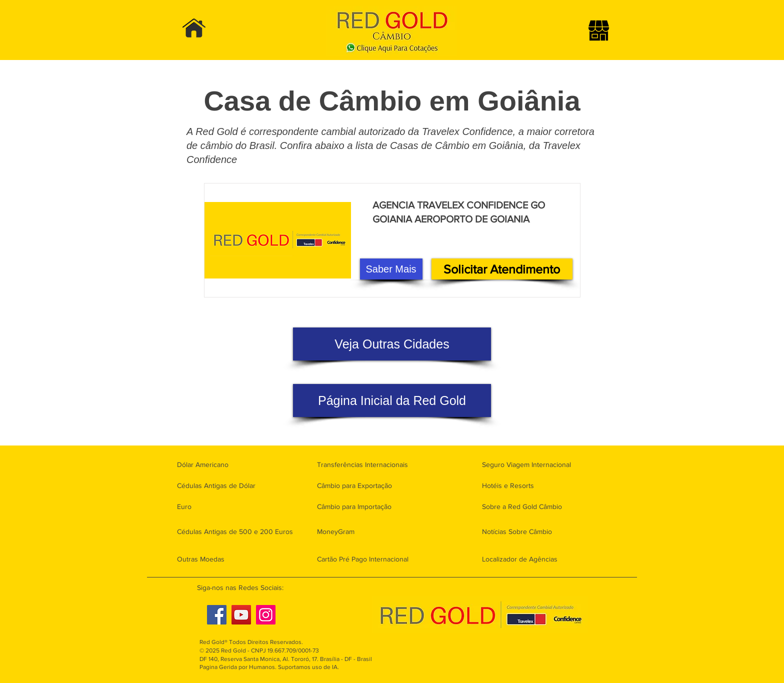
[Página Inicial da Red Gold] (392, 400)
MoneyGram (336, 531)
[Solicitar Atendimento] (502, 269)
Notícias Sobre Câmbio (517, 531)
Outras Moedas (201, 559)
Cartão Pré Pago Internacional (363, 559)
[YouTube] (241, 615)
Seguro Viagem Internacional (526, 464)
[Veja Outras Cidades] (392, 344)
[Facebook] (217, 615)
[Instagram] (266, 615)
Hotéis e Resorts (508, 485)
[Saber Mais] (391, 269)
